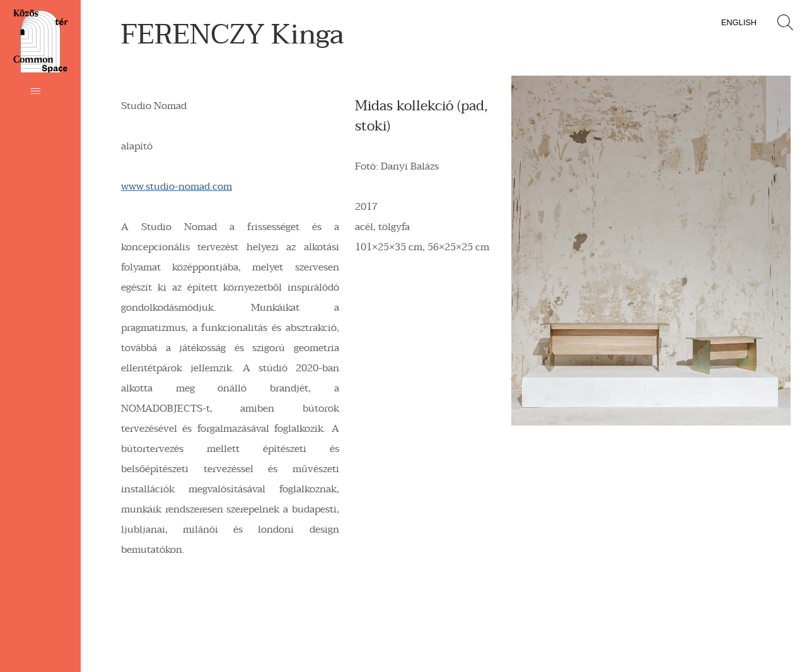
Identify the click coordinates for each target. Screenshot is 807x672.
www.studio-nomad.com (177, 187)
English (739, 22)
